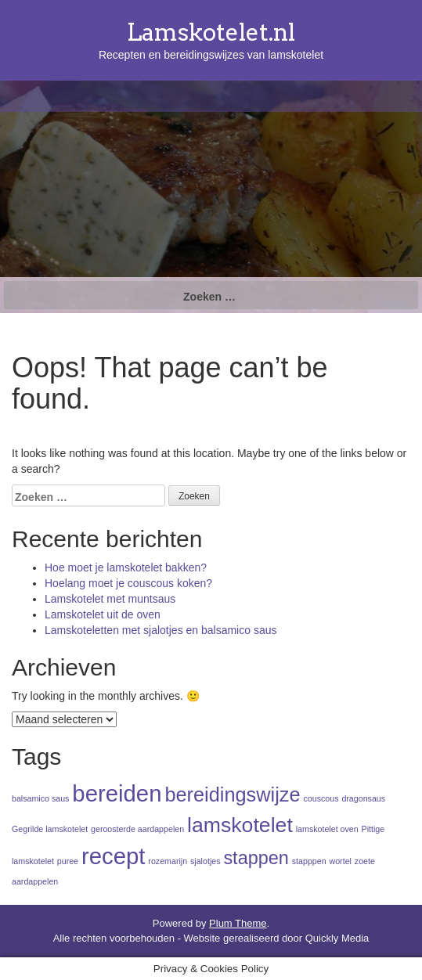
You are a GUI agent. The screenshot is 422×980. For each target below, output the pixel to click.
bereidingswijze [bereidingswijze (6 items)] (232, 794)
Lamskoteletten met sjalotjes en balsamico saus (161, 630)
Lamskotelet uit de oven (103, 614)
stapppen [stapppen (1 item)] (309, 861)
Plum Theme (238, 923)
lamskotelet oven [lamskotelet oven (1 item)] (327, 829)
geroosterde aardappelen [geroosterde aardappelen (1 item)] (137, 829)
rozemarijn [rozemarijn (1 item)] (168, 861)
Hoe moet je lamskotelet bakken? (126, 567)
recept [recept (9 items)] (114, 856)
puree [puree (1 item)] (68, 861)
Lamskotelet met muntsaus (110, 599)
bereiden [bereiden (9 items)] (117, 793)
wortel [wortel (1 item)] (341, 861)
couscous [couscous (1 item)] (321, 798)
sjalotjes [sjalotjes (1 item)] (206, 861)
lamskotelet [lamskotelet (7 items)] (240, 825)
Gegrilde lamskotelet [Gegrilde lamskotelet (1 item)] (50, 829)
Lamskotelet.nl (211, 32)
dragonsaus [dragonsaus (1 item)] (363, 798)
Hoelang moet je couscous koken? (128, 583)
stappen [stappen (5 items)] (256, 858)
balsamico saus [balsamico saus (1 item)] (40, 798)
